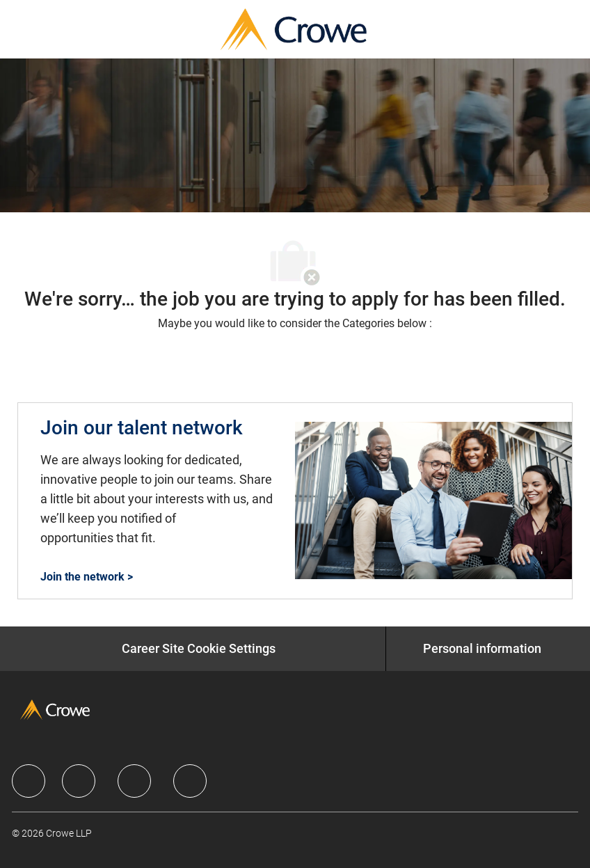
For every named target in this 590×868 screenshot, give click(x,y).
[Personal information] (482, 649)
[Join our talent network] (295, 501)
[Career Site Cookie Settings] (199, 649)
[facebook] (29, 781)
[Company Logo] (294, 28)
